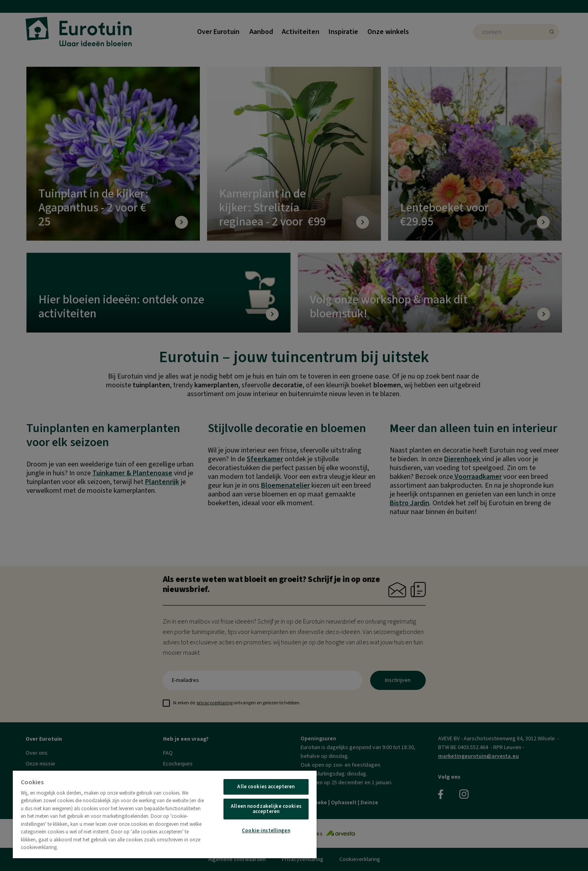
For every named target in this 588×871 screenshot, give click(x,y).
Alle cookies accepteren (266, 787)
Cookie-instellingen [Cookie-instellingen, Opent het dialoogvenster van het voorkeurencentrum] (266, 831)
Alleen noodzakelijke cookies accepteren (266, 809)
